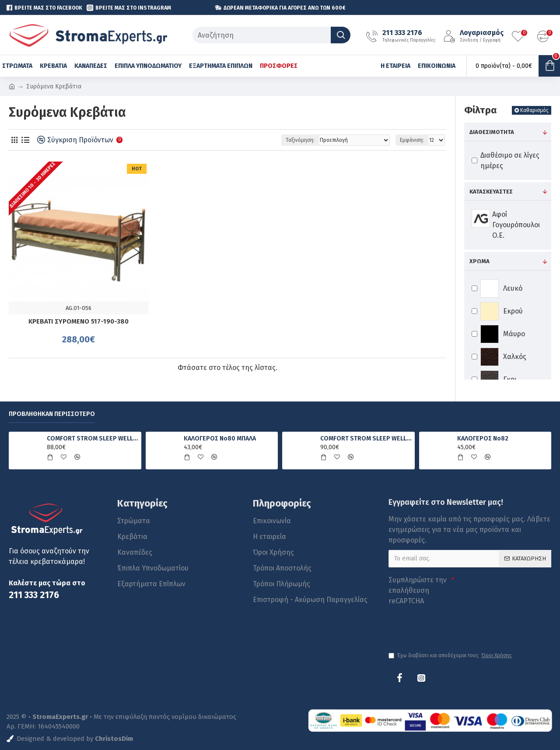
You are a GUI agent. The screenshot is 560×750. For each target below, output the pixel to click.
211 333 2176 (34, 595)
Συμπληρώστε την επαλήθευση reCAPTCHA (418, 590)
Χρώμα (479, 261)
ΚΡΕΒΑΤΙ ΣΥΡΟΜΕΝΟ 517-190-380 (79, 321)
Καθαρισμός (534, 110)
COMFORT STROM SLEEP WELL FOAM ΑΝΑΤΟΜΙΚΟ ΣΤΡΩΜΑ (92, 438)
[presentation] (450, 624)
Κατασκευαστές (491, 192)
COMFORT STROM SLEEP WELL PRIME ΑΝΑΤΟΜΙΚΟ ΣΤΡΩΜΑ (366, 438)
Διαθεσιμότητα (492, 132)
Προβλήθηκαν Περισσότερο (52, 414)
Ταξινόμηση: (300, 140)
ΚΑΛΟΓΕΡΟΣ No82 (483, 438)
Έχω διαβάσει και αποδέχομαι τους (451, 655)
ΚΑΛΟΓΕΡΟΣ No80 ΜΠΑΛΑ (220, 438)
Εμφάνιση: (412, 140)
